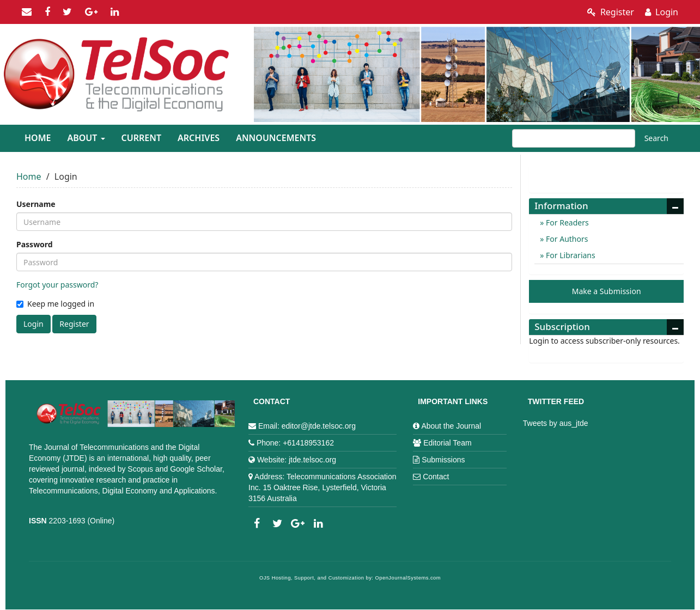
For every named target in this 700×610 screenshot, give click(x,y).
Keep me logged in (55, 304)
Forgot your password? (57, 285)
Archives (199, 138)
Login (662, 12)
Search (656, 138)
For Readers (566, 222)
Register (611, 12)
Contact (436, 477)
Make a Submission (607, 291)
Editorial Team (447, 443)
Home (38, 138)
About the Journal (451, 426)
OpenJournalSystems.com (408, 578)
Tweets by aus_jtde (556, 423)
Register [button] (74, 324)
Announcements (276, 138)
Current (141, 138)
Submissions (443, 460)
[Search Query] (574, 138)
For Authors (566, 239)
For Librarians (569, 255)
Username (36, 204)
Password (35, 244)
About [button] (86, 138)
